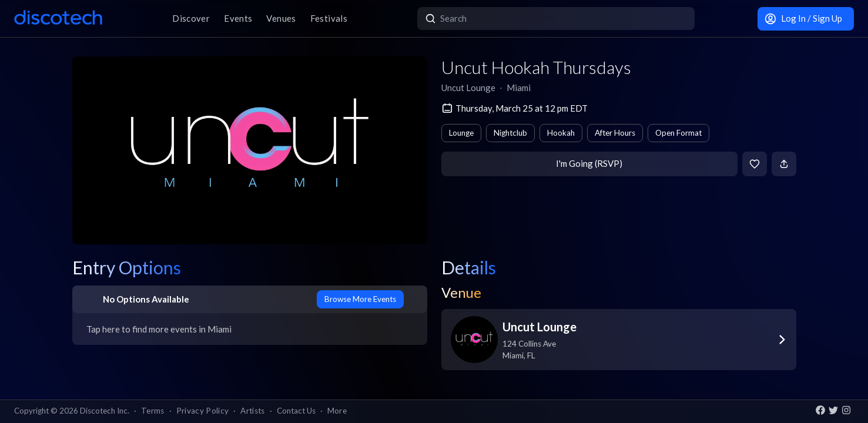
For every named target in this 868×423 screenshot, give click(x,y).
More (337, 411)
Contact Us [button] (296, 411)
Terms (153, 411)
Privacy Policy (203, 411)
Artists (252, 411)
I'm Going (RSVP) (589, 163)
